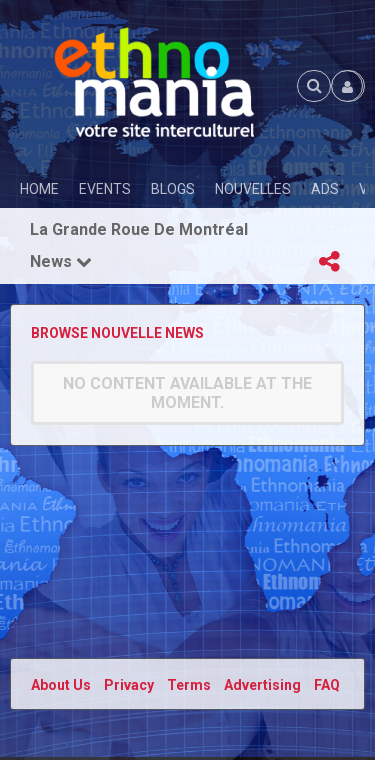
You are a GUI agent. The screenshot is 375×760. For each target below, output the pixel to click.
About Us (61, 685)
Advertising (262, 685)
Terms (189, 685)
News (61, 261)
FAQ (327, 685)
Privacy (129, 685)
